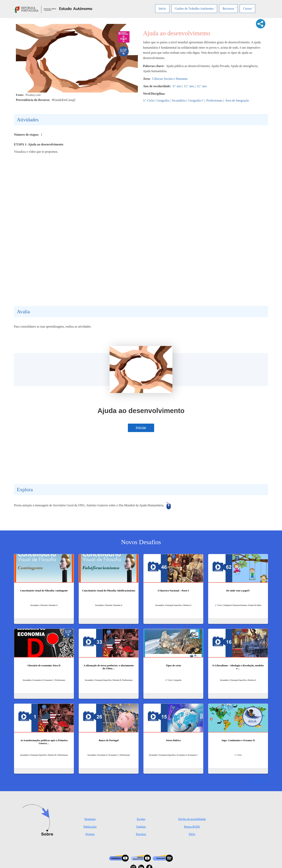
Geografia (163, 100)
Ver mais (258, 781)
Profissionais (214, 100)
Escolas (141, 819)
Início (162, 9)
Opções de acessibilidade (192, 819)
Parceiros (141, 834)
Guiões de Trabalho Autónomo (194, 9)
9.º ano (177, 86)
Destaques (90, 819)
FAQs (192, 834)
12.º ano (202, 86)
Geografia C (196, 100)
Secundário (179, 100)
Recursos (228, 9)
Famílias (141, 827)
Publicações (90, 827)
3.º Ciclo (148, 100)
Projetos (90, 834)
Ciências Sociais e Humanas (170, 79)
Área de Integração (237, 100)
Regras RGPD (192, 827)
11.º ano (189, 86)
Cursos (247, 9)
